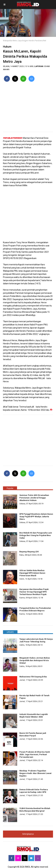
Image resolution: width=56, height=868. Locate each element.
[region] (28, 108)
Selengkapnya (28, 834)
